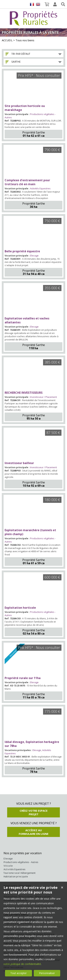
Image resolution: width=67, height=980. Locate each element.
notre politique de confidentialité (22, 964)
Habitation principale (16, 877)
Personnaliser (47, 973)
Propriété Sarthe (34, 132)
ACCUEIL (7, 40)
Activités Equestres (40, 188)
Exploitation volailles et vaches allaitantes (27, 320)
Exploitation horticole (20, 608)
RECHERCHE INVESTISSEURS (24, 393)
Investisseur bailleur (19, 463)
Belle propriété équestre (22, 251)
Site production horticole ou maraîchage (25, 108)
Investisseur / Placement (43, 397)
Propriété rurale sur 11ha (23, 678)
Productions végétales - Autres (21, 862)
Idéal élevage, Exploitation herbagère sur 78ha (32, 744)
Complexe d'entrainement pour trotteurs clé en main (27, 182)
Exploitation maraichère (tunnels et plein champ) (30, 532)
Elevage (34, 256)
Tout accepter (18, 973)
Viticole (8, 866)
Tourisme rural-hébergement (20, 873)
